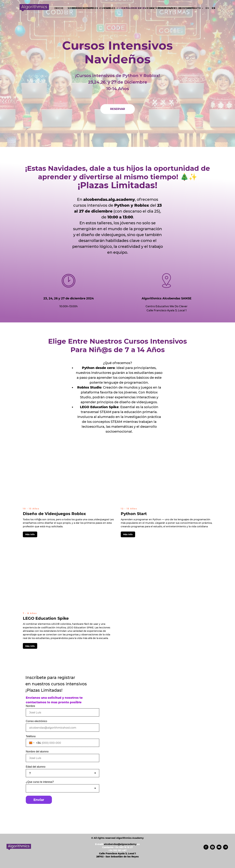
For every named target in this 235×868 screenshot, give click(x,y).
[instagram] (212, 849)
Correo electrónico (36, 721)
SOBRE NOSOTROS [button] (81, 8)
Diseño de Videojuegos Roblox (54, 514)
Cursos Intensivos (131, 8)
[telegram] (226, 849)
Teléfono (31, 736)
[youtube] (219, 849)
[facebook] (206, 849)
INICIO (59, 8)
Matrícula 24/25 (163, 8)
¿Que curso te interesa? (40, 782)
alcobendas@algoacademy (120, 844)
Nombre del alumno (37, 752)
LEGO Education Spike (46, 618)
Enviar (39, 800)
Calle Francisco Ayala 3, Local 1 (117, 853)
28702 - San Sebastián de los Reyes (117, 857)
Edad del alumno (36, 767)
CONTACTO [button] (187, 8)
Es (207, 8)
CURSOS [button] (105, 8)
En (214, 8)
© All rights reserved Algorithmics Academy (117, 838)
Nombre (30, 706)
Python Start (134, 514)
